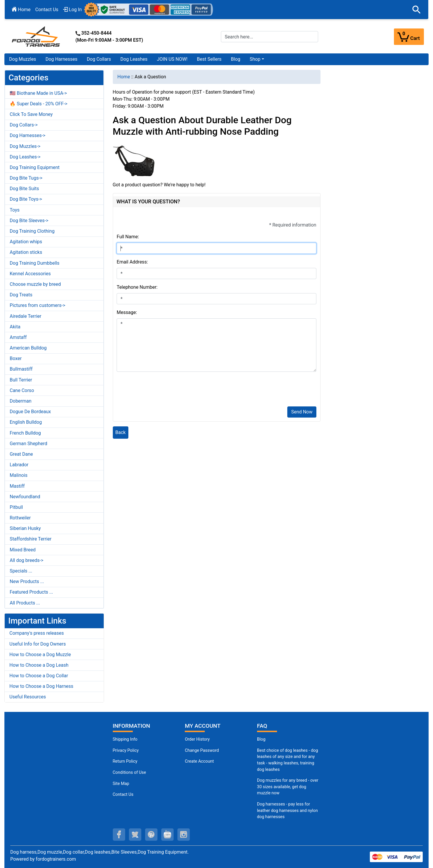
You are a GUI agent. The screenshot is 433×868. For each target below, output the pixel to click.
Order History (197, 739)
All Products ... (25, 603)
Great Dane (21, 454)
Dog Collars (99, 59)
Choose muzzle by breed (35, 284)
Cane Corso (22, 390)
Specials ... (21, 571)
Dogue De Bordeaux (30, 412)
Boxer (16, 358)
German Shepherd (28, 444)
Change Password (202, 750)
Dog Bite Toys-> (26, 199)
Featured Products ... (31, 592)
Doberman (21, 401)
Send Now (302, 412)
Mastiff (17, 486)
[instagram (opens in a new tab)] (184, 835)
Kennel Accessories (30, 274)
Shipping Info (125, 739)
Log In (73, 10)
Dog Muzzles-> (25, 146)
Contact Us (47, 10)
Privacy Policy (126, 750)
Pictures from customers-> (37, 305)
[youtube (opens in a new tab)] (167, 835)
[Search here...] (270, 37)
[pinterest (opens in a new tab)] (151, 835)
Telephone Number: (137, 287)
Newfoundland (25, 497)
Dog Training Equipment (35, 167)
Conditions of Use (130, 772)
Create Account (199, 761)
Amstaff (18, 337)
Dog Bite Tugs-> (26, 178)
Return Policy (125, 761)
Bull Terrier (21, 380)
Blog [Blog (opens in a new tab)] (236, 59)
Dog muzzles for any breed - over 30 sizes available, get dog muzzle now (288, 787)
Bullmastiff (21, 369)
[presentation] (161, 390)
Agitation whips (26, 242)
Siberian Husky (25, 528)
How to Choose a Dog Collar (39, 676)
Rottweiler (20, 518)
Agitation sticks (26, 252)
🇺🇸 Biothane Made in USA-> (38, 93)
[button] (417, 10)
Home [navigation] (124, 77)
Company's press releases (37, 633)
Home (21, 10)
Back (121, 432)
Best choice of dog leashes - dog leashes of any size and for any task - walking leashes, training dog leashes (288, 760)
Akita (15, 327)
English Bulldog (26, 422)
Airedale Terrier (26, 316)
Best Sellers (209, 59)
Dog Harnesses (62, 59)
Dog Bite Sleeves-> (29, 221)
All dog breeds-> (27, 560)
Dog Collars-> (24, 125)
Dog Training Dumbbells (35, 263)
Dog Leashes (134, 59)
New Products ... (27, 581)
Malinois (19, 475)
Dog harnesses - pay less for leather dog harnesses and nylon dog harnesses (287, 810)
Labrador (19, 465)
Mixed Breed (23, 550)
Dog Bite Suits (24, 189)
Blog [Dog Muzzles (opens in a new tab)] (261, 739)
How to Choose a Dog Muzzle (40, 655)
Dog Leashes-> (25, 157)
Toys (15, 210)
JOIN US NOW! (172, 59)
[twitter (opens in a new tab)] (135, 835)
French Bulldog (25, 433)
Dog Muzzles (23, 59)
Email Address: (132, 262)
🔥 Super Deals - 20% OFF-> (38, 104)
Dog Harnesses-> (27, 135)
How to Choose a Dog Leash (39, 665)
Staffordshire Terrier (31, 539)
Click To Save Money (31, 114)
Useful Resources (28, 697)
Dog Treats (21, 295)
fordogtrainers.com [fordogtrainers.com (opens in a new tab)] (56, 859)
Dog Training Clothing (32, 231)
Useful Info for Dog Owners (38, 644)
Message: (127, 312)
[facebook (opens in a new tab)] (119, 835)
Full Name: (128, 237)
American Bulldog (28, 348)
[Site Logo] (36, 36)
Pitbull (16, 507)
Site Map (121, 784)
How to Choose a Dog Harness (41, 686)
